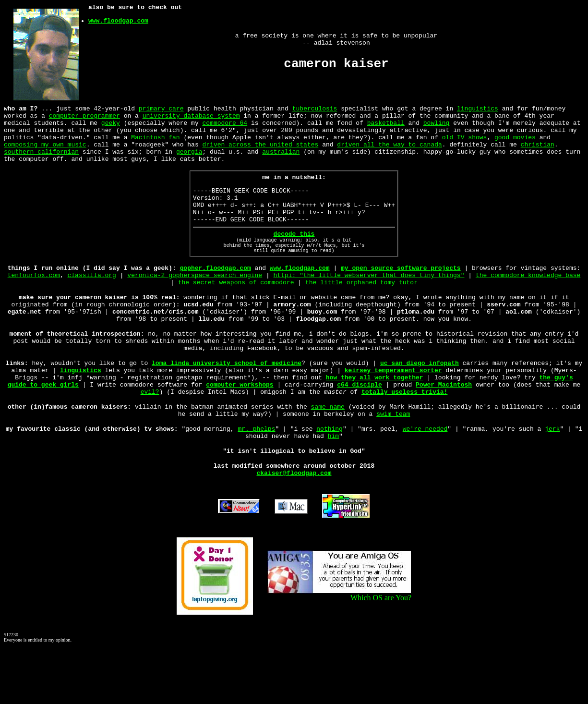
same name (328, 455)
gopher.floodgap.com (216, 295)
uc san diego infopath (420, 404)
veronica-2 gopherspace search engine (195, 303)
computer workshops (240, 430)
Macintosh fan (155, 144)
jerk (552, 480)
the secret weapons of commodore (236, 312)
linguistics (478, 109)
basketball (386, 127)
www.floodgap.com (118, 23)
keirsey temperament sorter (393, 413)
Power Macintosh (444, 430)
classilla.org (92, 303)
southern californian (41, 161)
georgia (189, 161)
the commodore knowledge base (528, 303)
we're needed (425, 480)
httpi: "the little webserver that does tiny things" (369, 303)
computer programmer (84, 118)
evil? (150, 439)
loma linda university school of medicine (227, 404)
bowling (437, 127)
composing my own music (45, 153)
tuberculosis (315, 109)
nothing (330, 480)
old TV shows (465, 144)
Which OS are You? (339, 652)
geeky (111, 127)
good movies (515, 144)
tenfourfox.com (34, 303)
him (333, 489)
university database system (191, 118)
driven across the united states (260, 153)
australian (281, 161)
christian (537, 153)
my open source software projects (401, 295)
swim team (393, 464)
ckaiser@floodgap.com (294, 530)
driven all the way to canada (389, 153)
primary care (161, 109)
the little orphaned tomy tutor (361, 312)
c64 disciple (360, 430)
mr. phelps (256, 480)
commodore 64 (225, 127)
